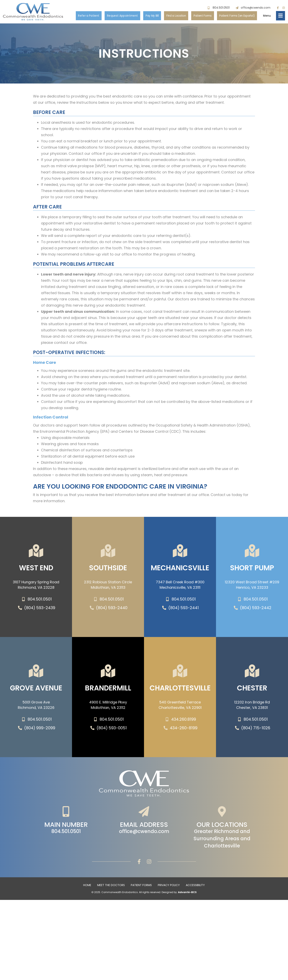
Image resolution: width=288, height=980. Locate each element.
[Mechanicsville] (180, 551)
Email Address (144, 825)
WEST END (36, 570)
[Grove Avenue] (36, 671)
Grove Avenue (36, 690)
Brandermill (108, 690)
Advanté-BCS (187, 892)
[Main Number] (66, 812)
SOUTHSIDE (108, 570)
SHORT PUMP (252, 570)
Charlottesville (180, 690)
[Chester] (252, 671)
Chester (252, 690)
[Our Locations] (222, 812)
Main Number (66, 825)
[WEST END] (36, 551)
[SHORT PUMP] (252, 551)
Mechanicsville (180, 570)
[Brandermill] (108, 671)
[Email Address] (144, 812)
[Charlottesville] (180, 671)
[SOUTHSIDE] (108, 551)
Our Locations (222, 825)
